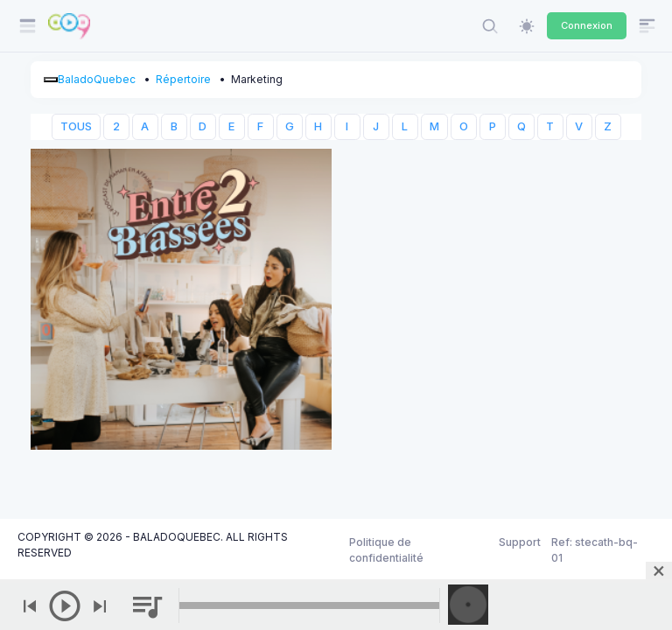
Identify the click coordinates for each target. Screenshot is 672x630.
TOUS (76, 126)
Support (520, 542)
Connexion (587, 25)
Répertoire (183, 79)
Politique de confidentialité (386, 550)
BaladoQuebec (97, 79)
